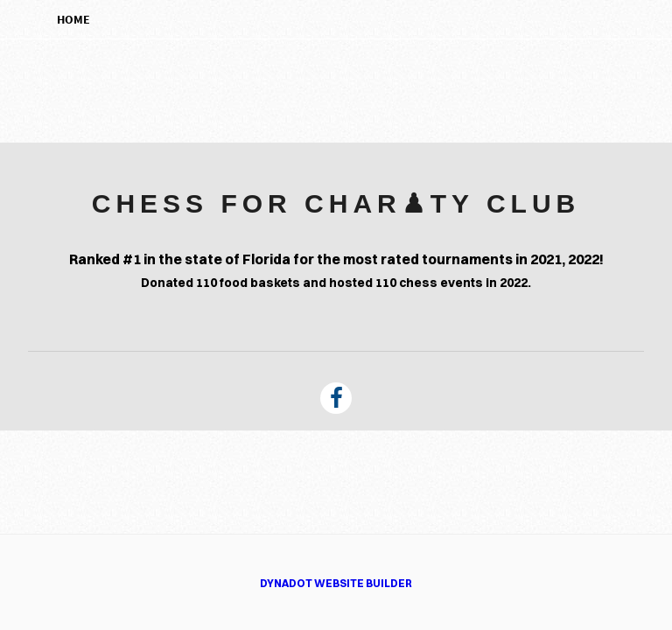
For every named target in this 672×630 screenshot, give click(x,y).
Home (73, 19)
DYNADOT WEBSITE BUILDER (336, 583)
